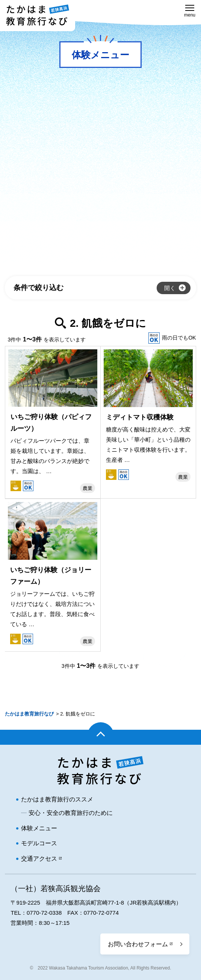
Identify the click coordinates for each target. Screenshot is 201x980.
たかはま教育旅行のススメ (57, 799)
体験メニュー (39, 828)
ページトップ (100, 737)
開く (170, 288)
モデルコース (39, 843)
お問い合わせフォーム (138, 944)
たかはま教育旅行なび (29, 714)
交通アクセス (39, 859)
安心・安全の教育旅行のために (71, 813)
